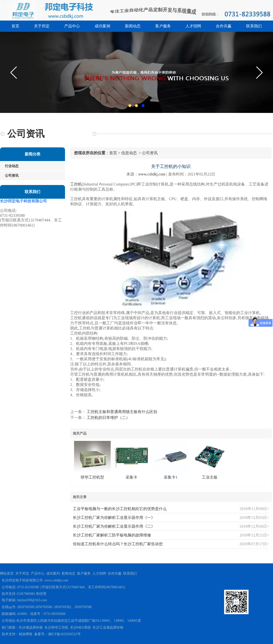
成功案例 (102, 26)
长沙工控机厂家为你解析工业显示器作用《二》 (114, 526)
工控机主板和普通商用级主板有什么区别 (121, 412)
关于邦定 (42, 26)
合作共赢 (224, 26)
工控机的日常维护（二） (108, 418)
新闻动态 (133, 26)
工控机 (76, 184)
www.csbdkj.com (152, 174)
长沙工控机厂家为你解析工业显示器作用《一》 (114, 518)
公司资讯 (12, 176)
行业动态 (12, 166)
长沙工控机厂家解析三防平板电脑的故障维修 (112, 535)
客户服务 (163, 26)
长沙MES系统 (81, 628)
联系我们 (254, 26)
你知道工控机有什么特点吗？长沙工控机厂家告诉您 (118, 544)
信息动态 (129, 153)
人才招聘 (193, 26)
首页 (15, 26)
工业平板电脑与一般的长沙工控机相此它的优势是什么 (120, 509)
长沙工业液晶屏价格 (108, 628)
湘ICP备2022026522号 (64, 634)
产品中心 (72, 26)
